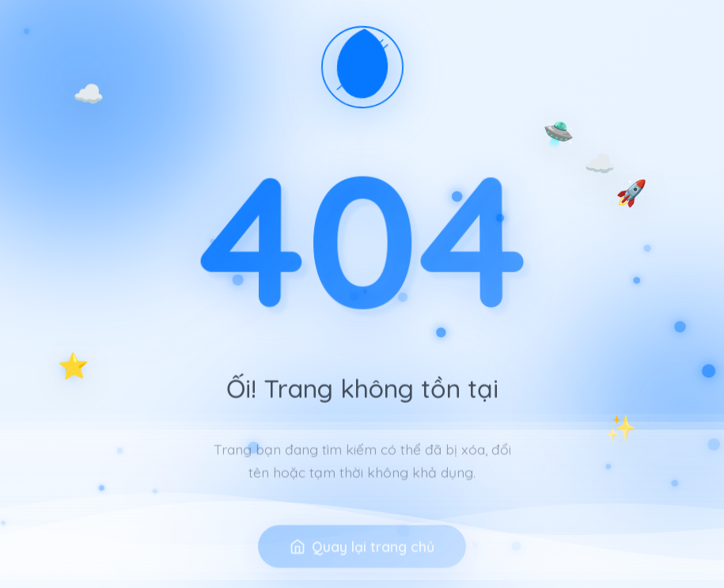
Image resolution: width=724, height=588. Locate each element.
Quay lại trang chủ (362, 558)
